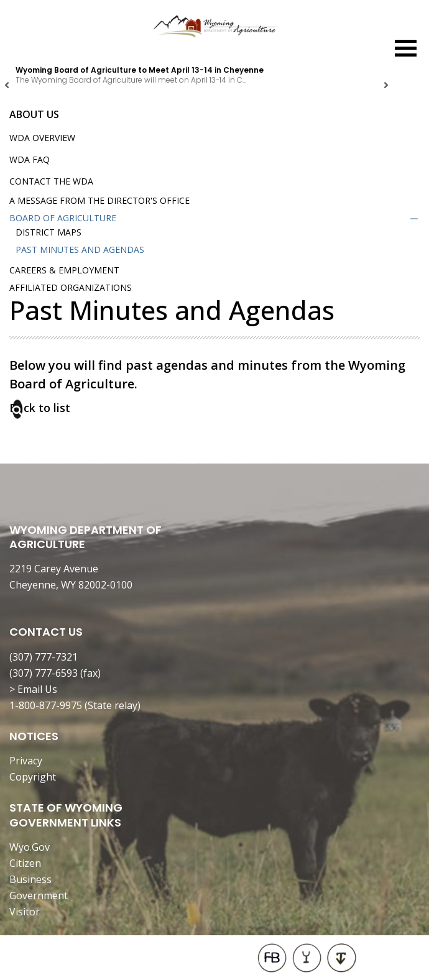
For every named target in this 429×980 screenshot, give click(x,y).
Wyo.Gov (30, 847)
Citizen (25, 863)
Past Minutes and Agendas (80, 250)
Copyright (33, 777)
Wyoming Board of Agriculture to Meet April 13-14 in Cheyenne (140, 70)
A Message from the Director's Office (99, 200)
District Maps (48, 232)
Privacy (26, 761)
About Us (34, 114)
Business (30, 879)
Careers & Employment (64, 270)
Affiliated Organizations (71, 287)
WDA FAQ (30, 159)
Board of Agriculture (63, 218)
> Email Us (33, 689)
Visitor (25, 912)
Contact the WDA (51, 181)
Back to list (40, 408)
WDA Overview (42, 138)
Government (39, 895)
